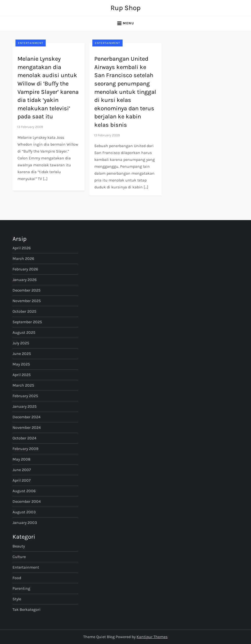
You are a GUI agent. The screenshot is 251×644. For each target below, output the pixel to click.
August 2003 (24, 512)
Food (17, 578)
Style (17, 599)
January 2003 (25, 523)
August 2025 (24, 332)
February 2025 (25, 396)
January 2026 (25, 280)
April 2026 (22, 248)
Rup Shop (125, 8)
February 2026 (25, 269)
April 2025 (22, 375)
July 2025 (21, 343)
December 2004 (27, 501)
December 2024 (27, 417)
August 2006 (24, 491)
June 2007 (22, 470)
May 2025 (21, 364)
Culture (19, 557)
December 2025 (27, 290)
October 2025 (24, 311)
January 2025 (25, 406)
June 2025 (22, 354)
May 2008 (21, 459)
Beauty (19, 546)
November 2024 (27, 427)
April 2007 (22, 480)
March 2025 (23, 385)
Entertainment (31, 43)
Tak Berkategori (27, 609)
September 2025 (27, 322)
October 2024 (24, 438)
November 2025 (27, 301)
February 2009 (25, 449)
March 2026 (23, 259)
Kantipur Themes (152, 637)
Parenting (21, 588)
